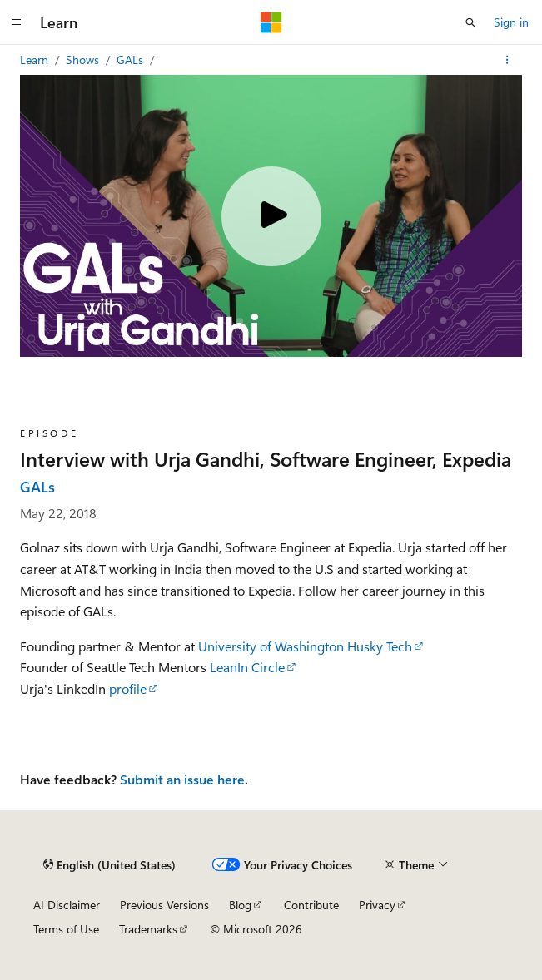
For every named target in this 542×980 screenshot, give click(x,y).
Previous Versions (164, 905)
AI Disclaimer (67, 905)
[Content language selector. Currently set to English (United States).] (109, 864)
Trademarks (148, 929)
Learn (36, 59)
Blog (240, 905)
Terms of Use (66, 929)
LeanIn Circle (247, 667)
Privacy (377, 905)
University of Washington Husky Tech (305, 646)
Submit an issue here (182, 779)
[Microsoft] (271, 22)
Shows (84, 59)
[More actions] (507, 60)
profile (128, 688)
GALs (132, 59)
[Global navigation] (17, 22)
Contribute (311, 905)
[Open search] (470, 22)
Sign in (511, 22)
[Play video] (271, 216)
